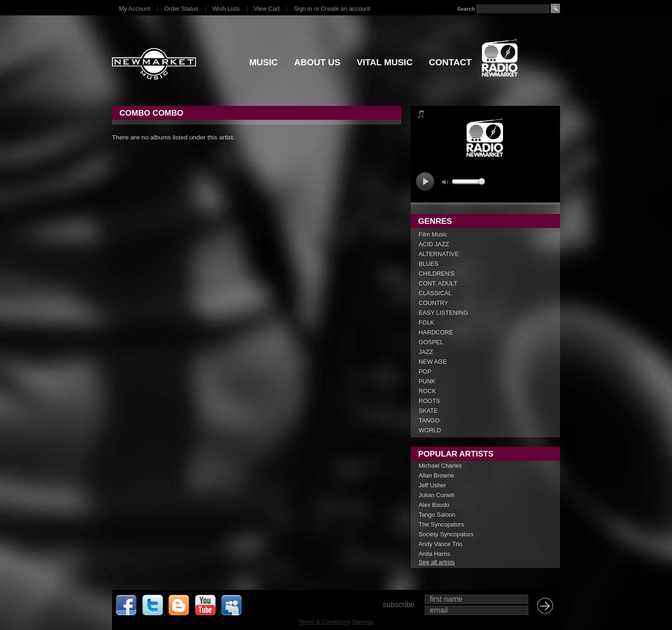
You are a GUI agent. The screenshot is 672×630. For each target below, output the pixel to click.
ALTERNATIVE (439, 254)
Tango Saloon (437, 515)
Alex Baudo (434, 505)
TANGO (429, 420)
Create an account (346, 9)
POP (425, 371)
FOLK (427, 322)
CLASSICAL (435, 293)
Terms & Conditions (324, 622)
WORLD (430, 430)
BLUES (428, 264)
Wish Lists (226, 9)
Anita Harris (434, 554)
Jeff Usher (432, 485)
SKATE (428, 411)
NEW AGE (433, 362)
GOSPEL (431, 342)
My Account (135, 9)
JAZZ (426, 352)
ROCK (427, 391)
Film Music (433, 234)
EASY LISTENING (443, 313)
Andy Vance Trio (441, 544)
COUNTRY (434, 303)
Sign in (303, 9)
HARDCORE (436, 332)
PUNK (427, 381)
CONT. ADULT (438, 283)
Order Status (181, 9)
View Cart (267, 9)
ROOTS (429, 401)
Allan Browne (436, 475)
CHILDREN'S (437, 273)
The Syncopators (441, 524)
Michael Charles (440, 466)
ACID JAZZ (434, 244)
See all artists (437, 562)
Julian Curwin (437, 495)
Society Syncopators (446, 534)
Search (466, 9)
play (425, 182)
